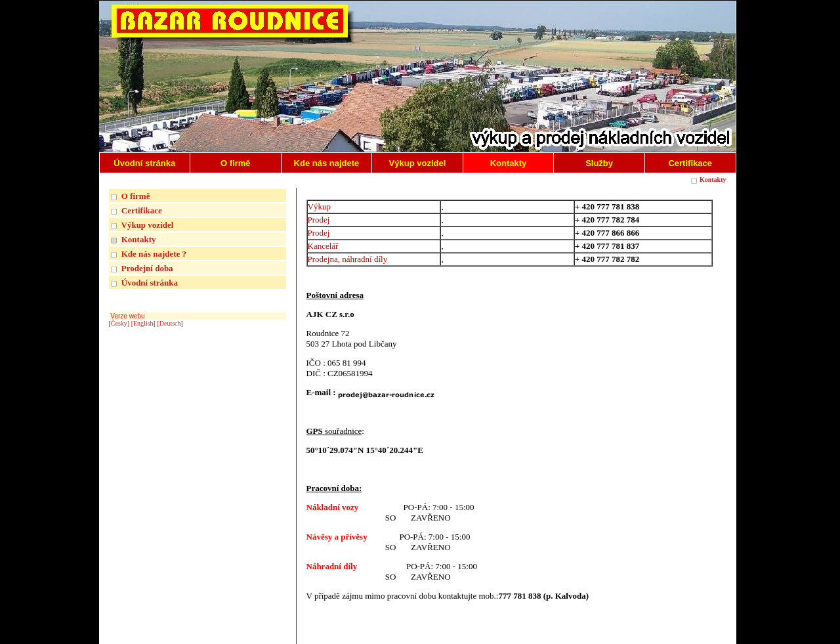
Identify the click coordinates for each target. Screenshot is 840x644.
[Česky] (119, 323)
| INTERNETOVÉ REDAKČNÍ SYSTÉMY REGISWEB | (649, 632)
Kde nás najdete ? (154, 254)
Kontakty (713, 180)
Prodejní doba (147, 268)
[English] (143, 323)
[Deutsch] (170, 323)
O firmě (136, 196)
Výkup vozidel (148, 225)
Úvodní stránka (150, 283)
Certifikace (142, 210)
